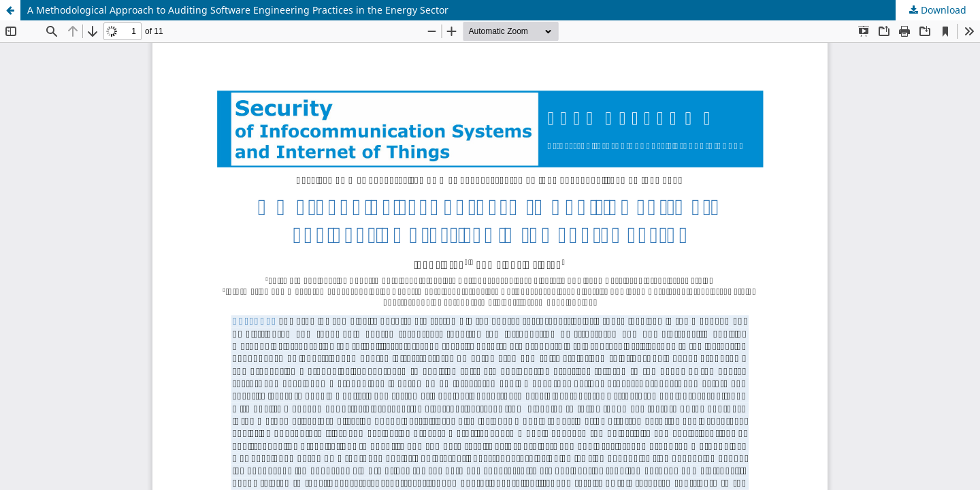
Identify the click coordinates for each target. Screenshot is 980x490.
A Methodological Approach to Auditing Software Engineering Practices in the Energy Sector (238, 10)
